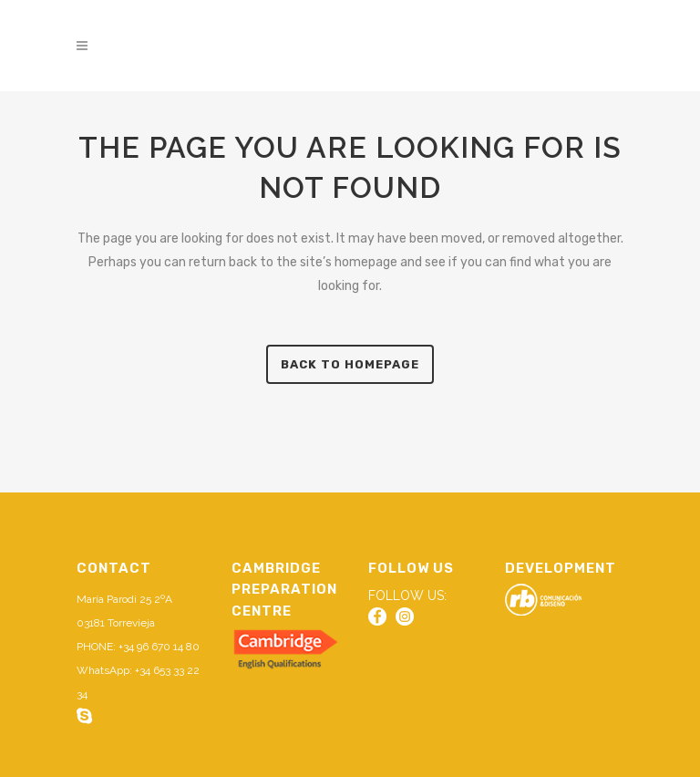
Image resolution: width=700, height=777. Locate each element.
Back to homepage (350, 364)
